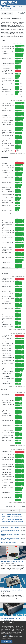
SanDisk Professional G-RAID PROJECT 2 (13, 618)
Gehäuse (16, 516)
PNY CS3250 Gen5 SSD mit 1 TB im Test (12, 590)
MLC (3, 520)
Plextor (15, 520)
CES (20, 515)
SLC (3, 521)
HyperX (4, 518)
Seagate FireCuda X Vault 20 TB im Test (12, 562)
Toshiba (6, 523)
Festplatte (8, 516)
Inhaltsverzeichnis (7, 13)
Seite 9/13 (13, 511)
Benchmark (8, 515)
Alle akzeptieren (7, 642)
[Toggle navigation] (23, 2)
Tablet (15, 521)
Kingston (11, 518)
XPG (15, 523)
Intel (7, 518)
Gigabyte (21, 516)
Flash (12, 516)
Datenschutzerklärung (6, 635)
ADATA (3, 515)
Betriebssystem (15, 515)
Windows (11, 523)
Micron (21, 518)
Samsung (19, 520)
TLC (3, 523)
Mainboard (16, 518)
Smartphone (7, 521)
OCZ (6, 520)
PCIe (11, 520)
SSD (12, 521)
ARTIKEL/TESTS (6, 7)
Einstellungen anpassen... (6, 639)
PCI (9, 520)
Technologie (20, 521)
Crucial (3, 516)
